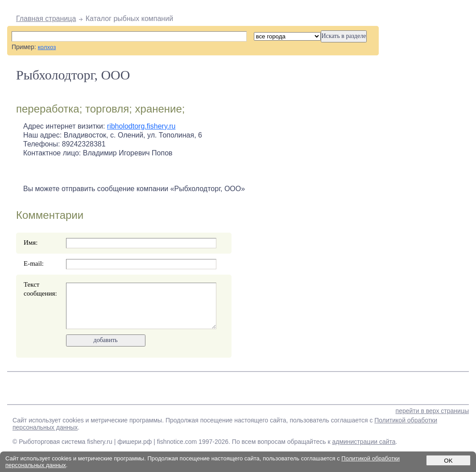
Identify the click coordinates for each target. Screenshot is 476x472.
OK (448, 461)
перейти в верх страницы (432, 411)
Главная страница (46, 19)
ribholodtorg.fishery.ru (141, 126)
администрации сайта (364, 442)
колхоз (47, 47)
